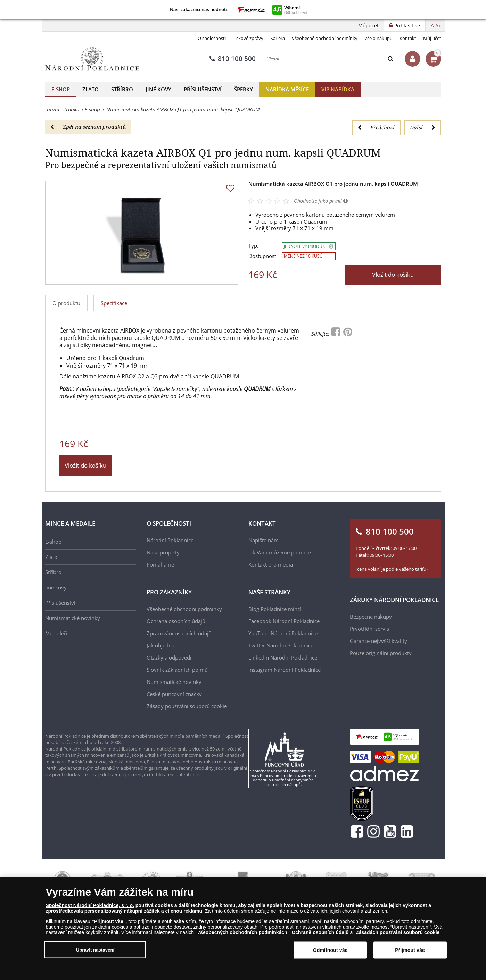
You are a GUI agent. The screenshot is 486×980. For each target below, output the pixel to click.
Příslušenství (203, 89)
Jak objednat (161, 645)
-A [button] (431, 26)
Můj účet (432, 38)
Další (423, 127)
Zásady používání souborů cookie (187, 706)
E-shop (61, 89)
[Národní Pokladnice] (92, 59)
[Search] (391, 59)
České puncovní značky (174, 694)
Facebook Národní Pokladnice (284, 621)
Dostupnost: (263, 256)
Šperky (244, 89)
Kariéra (278, 38)
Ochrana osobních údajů (176, 621)
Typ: (253, 246)
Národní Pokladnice (170, 540)
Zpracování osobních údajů (179, 633)
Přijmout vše (410, 950)
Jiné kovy (158, 89)
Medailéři (56, 633)
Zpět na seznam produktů (88, 127)
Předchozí (376, 127)
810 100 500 (233, 59)
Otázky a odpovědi (169, 657)
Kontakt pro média (271, 564)
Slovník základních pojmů (177, 670)
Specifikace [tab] (114, 303)
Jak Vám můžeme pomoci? (280, 552)
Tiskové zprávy (248, 38)
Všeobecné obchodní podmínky (325, 38)
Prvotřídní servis (369, 629)
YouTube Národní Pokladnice (283, 633)
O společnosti (212, 38)
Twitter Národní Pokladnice (281, 645)
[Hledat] (322, 59)
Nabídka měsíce (287, 89)
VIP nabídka (338, 89)
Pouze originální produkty (381, 653)
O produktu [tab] (66, 303)
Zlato (90, 89)
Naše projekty (163, 552)
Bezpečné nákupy (371, 617)
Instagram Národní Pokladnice (285, 670)
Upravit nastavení (95, 950)
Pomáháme (160, 564)
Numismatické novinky (73, 618)
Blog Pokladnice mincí (275, 609)
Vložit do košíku (393, 274)
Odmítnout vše (330, 950)
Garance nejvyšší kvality (378, 641)
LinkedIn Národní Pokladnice (283, 657)
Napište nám (263, 540)
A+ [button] (438, 26)
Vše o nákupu (378, 38)
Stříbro (122, 89)
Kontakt (408, 38)
